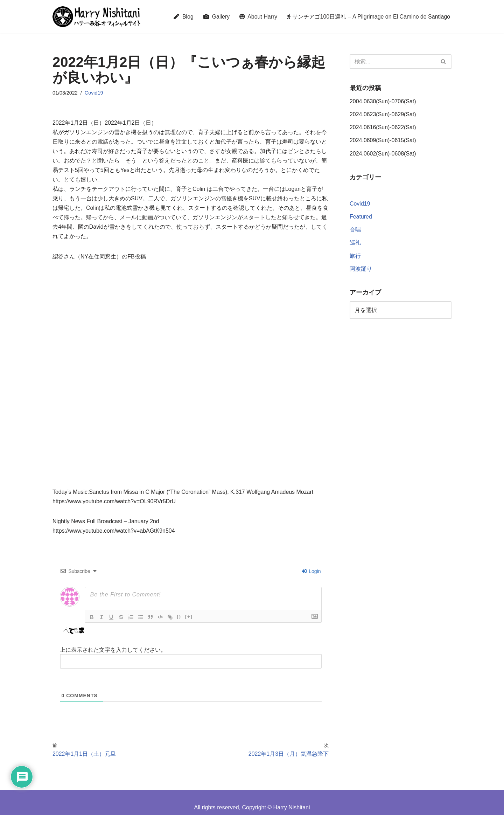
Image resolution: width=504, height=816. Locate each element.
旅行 (355, 256)
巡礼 (355, 243)
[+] (189, 618)
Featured (361, 217)
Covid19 (94, 93)
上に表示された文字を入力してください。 (113, 651)
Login (311, 572)
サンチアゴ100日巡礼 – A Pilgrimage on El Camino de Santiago (368, 17)
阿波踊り (361, 269)
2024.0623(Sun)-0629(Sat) (383, 115)
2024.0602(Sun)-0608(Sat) (383, 154)
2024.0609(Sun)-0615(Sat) (383, 141)
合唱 (355, 230)
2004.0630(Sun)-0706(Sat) (383, 101)
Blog (183, 17)
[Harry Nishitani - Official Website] (96, 17)
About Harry (258, 17)
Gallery (216, 17)
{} (179, 618)
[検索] (393, 62)
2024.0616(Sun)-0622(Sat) (383, 128)
